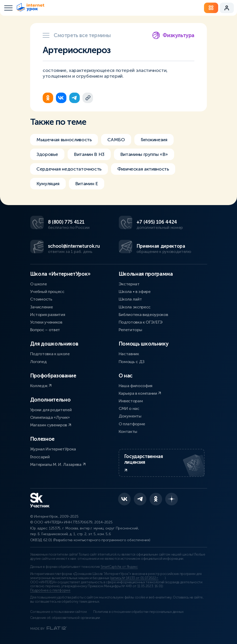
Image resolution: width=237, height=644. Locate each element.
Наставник (129, 354)
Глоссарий (40, 457)
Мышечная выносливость (64, 140)
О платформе (132, 424)
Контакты (128, 431)
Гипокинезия (154, 140)
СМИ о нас (129, 408)
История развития (48, 315)
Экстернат (129, 284)
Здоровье (47, 154)
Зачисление (42, 307)
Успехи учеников (46, 322)
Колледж (41, 386)
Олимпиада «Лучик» (50, 417)
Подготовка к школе (50, 354)
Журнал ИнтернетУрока (53, 449)
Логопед (38, 362)
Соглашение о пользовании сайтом (59, 612)
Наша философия (136, 386)
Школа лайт (130, 299)
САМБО (116, 140)
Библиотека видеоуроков (143, 315)
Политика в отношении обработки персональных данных (138, 612)
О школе (38, 284)
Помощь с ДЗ (132, 362)
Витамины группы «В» (144, 154)
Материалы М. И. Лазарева (58, 464)
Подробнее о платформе (50, 590)
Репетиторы (130, 330)
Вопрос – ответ (45, 330)
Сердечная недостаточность (69, 169)
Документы (130, 416)
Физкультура (173, 35)
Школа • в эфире (135, 292)
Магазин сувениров (51, 425)
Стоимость (41, 299)
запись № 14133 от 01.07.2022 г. (134, 578)
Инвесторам (131, 401)
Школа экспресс (135, 307)
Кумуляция (48, 184)
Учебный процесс (47, 292)
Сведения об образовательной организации (65, 618)
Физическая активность (143, 169)
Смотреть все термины (77, 35)
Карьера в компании (140, 393)
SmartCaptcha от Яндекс (119, 567)
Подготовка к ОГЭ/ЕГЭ (141, 322)
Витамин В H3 (89, 154)
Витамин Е (87, 184)
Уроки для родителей (51, 410)
